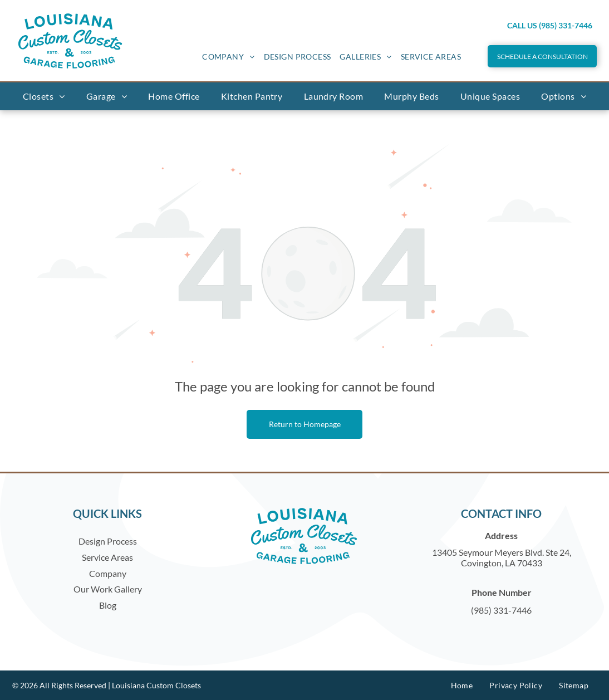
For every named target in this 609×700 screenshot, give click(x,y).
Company (108, 573)
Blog (108, 605)
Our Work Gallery (108, 589)
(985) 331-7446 (501, 610)
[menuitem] (228, 57)
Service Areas (107, 557)
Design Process (108, 541)
